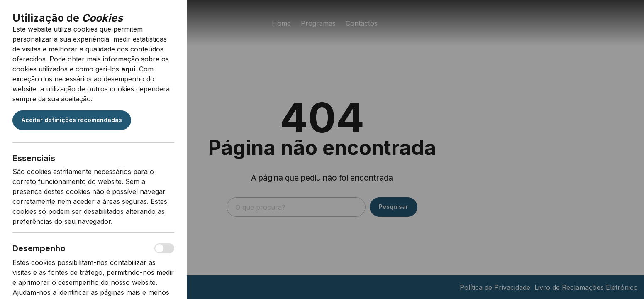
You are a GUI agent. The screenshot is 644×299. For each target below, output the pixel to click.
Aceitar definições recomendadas (72, 120)
